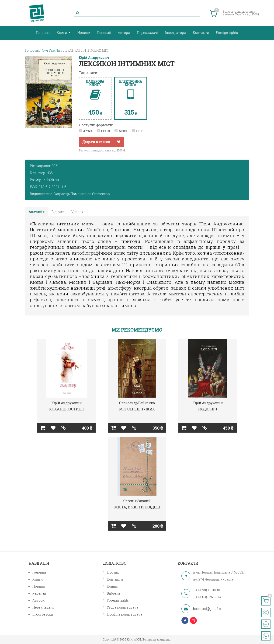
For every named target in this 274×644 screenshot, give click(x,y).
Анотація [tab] (37, 212)
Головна (43, 33)
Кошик (113, 586)
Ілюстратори (175, 33)
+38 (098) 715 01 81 (207, 590)
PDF (139, 131)
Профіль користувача (125, 614)
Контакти (201, 33)
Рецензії (104, 33)
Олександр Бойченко (137, 403)
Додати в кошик (96, 142)
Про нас (113, 572)
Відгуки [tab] (58, 212)
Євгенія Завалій (137, 501)
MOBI (123, 131)
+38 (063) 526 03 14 (207, 597)
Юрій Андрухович (94, 58)
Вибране (114, 593)
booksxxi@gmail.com (209, 609)
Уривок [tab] (77, 212)
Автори (124, 33)
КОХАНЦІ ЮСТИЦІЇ (66, 409)
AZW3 (88, 131)
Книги (62, 33)
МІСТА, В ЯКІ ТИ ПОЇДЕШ (137, 507)
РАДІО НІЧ (208, 409)
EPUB (105, 131)
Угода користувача (123, 607)
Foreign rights (227, 33)
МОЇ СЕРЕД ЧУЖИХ (137, 409)
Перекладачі (147, 33)
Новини (84, 33)
